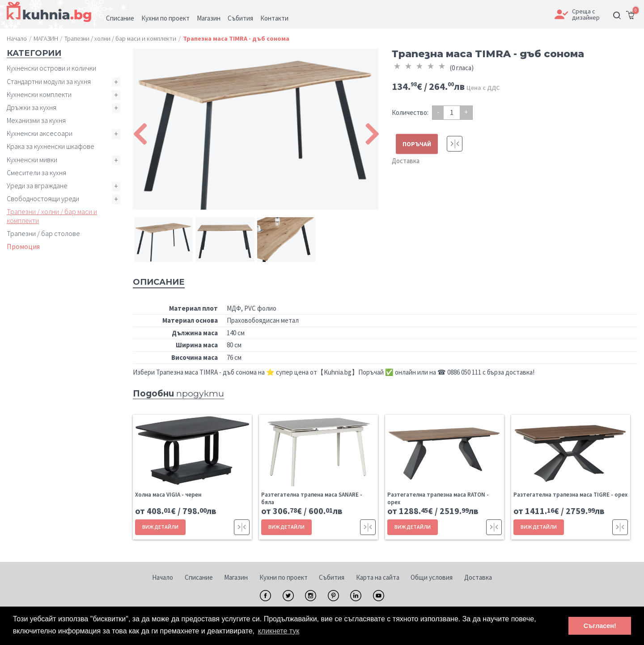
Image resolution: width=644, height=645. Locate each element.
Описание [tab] (159, 282)
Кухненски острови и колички (51, 68)
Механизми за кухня (36, 120)
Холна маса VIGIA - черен (168, 495)
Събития (332, 577)
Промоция (23, 246)
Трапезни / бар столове (43, 233)
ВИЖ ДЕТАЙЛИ (160, 527)
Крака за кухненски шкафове (51, 146)
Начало (163, 577)
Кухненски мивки (32, 160)
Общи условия (432, 577)
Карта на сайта (378, 577)
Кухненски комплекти (39, 94)
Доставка (406, 161)
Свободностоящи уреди (43, 198)
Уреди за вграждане (37, 185)
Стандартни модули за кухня (49, 81)
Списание (199, 577)
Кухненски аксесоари (40, 133)
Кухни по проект (284, 577)
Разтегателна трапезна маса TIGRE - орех (570, 495)
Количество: (410, 112)
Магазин (236, 577)
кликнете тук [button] (279, 631)
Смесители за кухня (36, 173)
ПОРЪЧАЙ (417, 144)
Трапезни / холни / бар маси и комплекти (52, 216)
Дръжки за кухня (32, 107)
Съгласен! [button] (600, 626)
